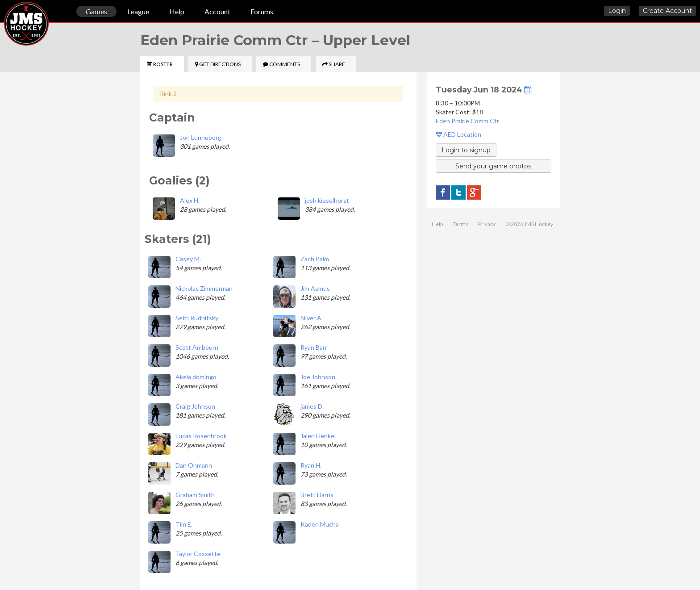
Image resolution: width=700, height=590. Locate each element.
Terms (460, 224)
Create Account (667, 11)
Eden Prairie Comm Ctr (467, 121)
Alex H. (190, 200)
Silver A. (312, 318)
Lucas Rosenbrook (201, 436)
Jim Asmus (315, 288)
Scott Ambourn (197, 347)
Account (217, 11)
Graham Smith (195, 495)
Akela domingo (196, 377)
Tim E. (184, 524)
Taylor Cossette (198, 554)
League (138, 11)
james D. (312, 406)
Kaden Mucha (320, 524)
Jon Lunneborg (201, 137)
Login (617, 11)
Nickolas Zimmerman (204, 288)
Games (96, 11)
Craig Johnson (195, 406)
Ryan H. (311, 465)
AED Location (458, 134)
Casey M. (188, 259)
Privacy (487, 224)
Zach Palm (315, 259)
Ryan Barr (314, 347)
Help (177, 11)
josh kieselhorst (327, 200)
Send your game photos (493, 166)
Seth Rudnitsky (197, 318)
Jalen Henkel (318, 436)
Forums (262, 11)
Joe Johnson (318, 377)
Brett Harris (317, 495)
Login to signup (466, 150)
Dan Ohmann (194, 465)
